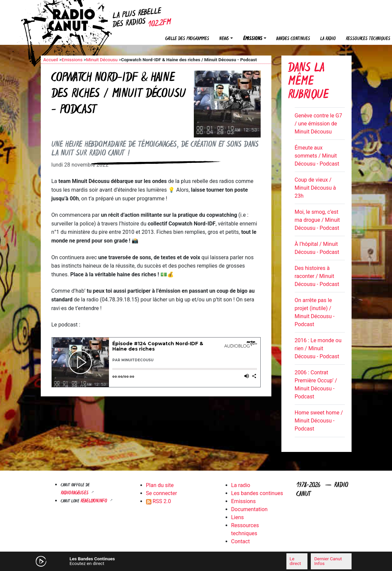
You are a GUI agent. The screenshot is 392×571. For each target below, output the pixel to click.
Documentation (249, 509)
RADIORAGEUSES (75, 493)
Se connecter (162, 493)
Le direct (295, 561)
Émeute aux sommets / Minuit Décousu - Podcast (317, 156)
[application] (196, 561)
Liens (238, 517)
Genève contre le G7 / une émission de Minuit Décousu (318, 124)
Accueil (51, 60)
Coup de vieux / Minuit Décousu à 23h (315, 188)
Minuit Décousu (102, 60)
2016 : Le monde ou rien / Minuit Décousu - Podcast (318, 348)
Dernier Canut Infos (328, 561)
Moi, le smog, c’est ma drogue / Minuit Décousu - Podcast (317, 220)
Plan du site (160, 485)
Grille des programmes (187, 39)
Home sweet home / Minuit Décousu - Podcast (319, 421)
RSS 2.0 (159, 501)
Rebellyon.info (95, 501)
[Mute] (129, 561)
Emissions (72, 60)
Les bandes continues (257, 493)
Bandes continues (293, 39)
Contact (241, 541)
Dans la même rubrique (308, 82)
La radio (328, 39)
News (224, 39)
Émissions (253, 39)
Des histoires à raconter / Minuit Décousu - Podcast (317, 276)
